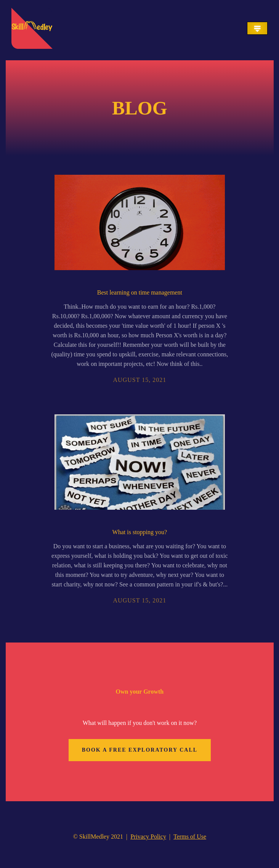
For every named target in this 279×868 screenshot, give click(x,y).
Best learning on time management (140, 292)
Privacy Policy (148, 837)
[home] (32, 28)
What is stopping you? (140, 532)
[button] (257, 28)
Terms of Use (190, 837)
